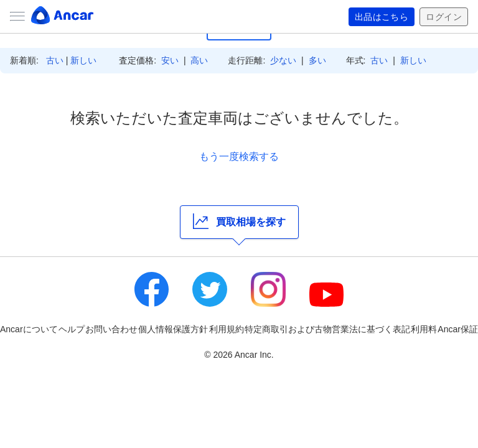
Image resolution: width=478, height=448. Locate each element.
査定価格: (138, 60)
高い (199, 60)
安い (170, 60)
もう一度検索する (239, 156)
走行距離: (246, 60)
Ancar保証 (458, 329)
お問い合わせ (111, 329)
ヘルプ (72, 329)
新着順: (24, 60)
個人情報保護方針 (173, 329)
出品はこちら (382, 17)
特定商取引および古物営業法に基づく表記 (327, 329)
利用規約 (227, 329)
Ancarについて (29, 329)
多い (317, 60)
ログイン (444, 17)
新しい (83, 60)
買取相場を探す (239, 221)
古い (55, 60)
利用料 (424, 329)
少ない (283, 60)
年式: (356, 60)
